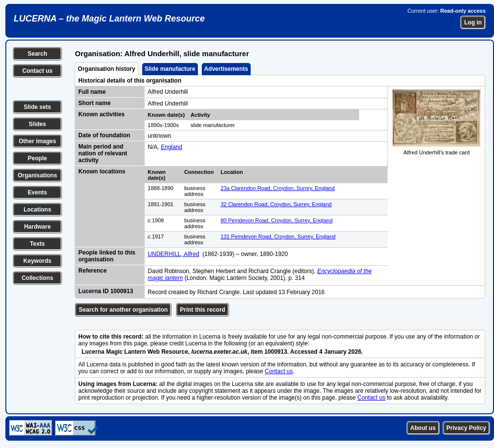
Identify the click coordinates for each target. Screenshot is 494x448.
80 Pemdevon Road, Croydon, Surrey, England (276, 220)
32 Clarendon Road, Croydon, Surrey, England (276, 204)
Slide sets (37, 107)
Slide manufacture (170, 69)
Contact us (37, 71)
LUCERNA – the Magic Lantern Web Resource (109, 19)
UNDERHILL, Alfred (173, 254)
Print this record (203, 310)
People (37, 158)
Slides (37, 124)
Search (37, 54)
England (172, 147)
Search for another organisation (123, 310)
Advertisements (226, 69)
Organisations (37, 175)
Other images (37, 141)
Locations (37, 210)
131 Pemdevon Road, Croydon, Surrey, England (278, 236)
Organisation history (106, 69)
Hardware (37, 227)
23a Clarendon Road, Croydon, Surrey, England (277, 188)
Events (37, 192)
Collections (37, 278)
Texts (37, 244)
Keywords (37, 261)
